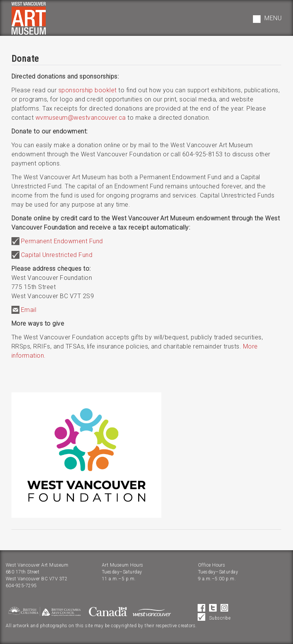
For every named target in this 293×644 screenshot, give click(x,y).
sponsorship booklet (88, 90)
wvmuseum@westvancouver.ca (81, 118)
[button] (267, 19)
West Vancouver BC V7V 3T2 (37, 579)
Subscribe (220, 618)
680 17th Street (23, 572)
